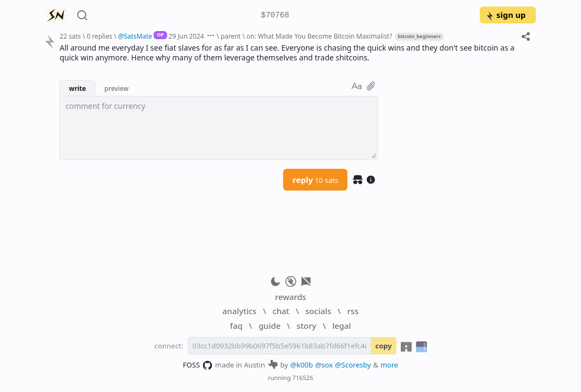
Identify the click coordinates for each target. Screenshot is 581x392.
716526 (303, 378)
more (390, 365)
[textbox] (219, 128)
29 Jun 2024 (186, 36)
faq (236, 326)
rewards (290, 297)
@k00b (302, 365)
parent (231, 36)
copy (383, 346)
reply (315, 180)
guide (270, 326)
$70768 (275, 16)
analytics (240, 311)
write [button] (77, 88)
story (307, 326)
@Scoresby (353, 365)
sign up (506, 15)
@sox (324, 365)
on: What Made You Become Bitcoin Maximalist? (319, 36)
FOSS (198, 365)
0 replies (99, 36)
